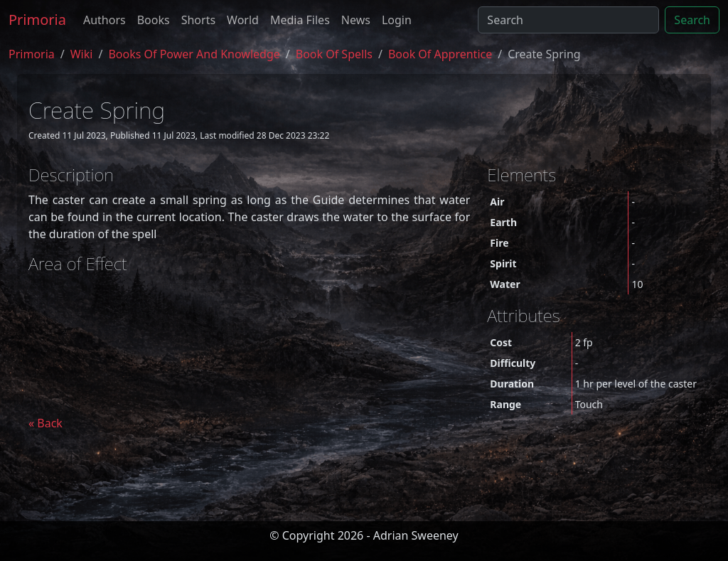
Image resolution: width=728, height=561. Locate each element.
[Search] (568, 20)
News (356, 20)
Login (397, 20)
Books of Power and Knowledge (194, 54)
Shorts (198, 20)
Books (154, 20)
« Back (45, 423)
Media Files (300, 20)
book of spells (334, 54)
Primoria (37, 20)
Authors (105, 20)
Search (692, 20)
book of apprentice (440, 54)
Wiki (82, 54)
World (243, 20)
